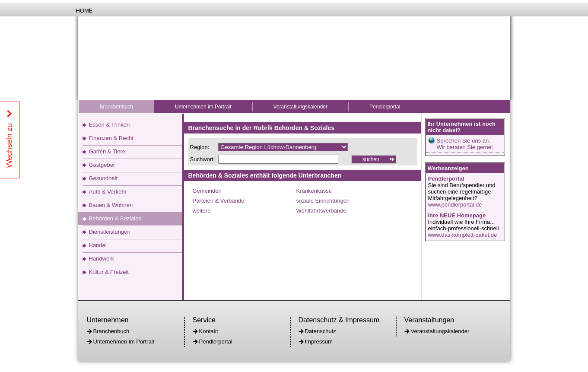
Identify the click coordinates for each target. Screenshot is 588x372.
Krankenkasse (314, 191)
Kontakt (209, 331)
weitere (202, 211)
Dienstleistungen (110, 232)
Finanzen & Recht (111, 138)
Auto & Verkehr (108, 192)
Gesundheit (103, 178)
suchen (371, 159)
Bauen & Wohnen (111, 205)
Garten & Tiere (107, 151)
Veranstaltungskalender (300, 107)
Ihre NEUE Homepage (457, 215)
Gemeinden (207, 191)
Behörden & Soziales (115, 218)
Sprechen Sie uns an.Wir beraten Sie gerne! (465, 144)
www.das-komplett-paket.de (463, 235)
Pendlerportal (385, 107)
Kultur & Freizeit (109, 272)
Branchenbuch (116, 107)
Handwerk (102, 259)
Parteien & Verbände (219, 201)
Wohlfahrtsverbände (321, 211)
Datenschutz (321, 331)
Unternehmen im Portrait (203, 107)
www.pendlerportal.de (455, 205)
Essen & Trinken (110, 125)
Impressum (319, 342)
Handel (98, 245)
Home (84, 11)
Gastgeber (102, 165)
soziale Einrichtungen (323, 201)
